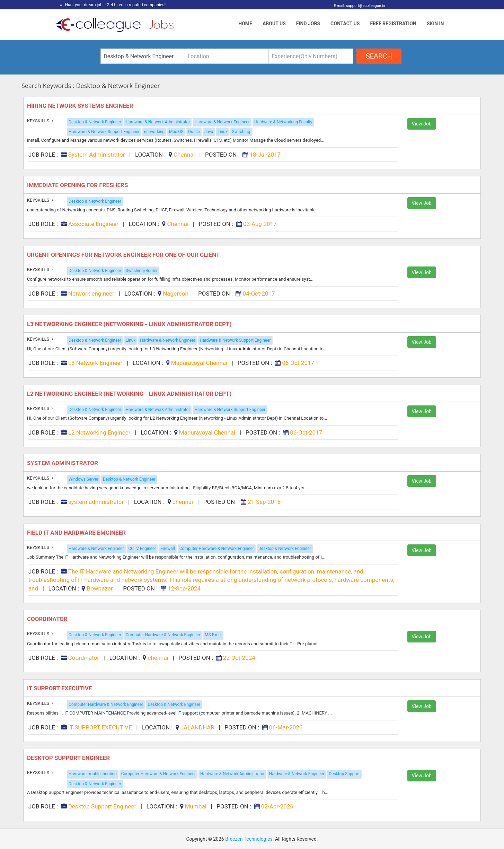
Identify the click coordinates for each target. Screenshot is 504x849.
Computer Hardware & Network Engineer (217, 549)
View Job (422, 124)
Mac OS (176, 132)
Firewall (167, 549)
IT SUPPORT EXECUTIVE (60, 688)
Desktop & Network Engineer (95, 122)
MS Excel (213, 635)
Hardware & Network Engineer (222, 122)
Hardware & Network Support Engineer (104, 132)
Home (245, 24)
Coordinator (48, 619)
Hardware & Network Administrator (158, 122)
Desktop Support (344, 774)
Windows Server (83, 479)
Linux (223, 132)
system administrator (63, 463)
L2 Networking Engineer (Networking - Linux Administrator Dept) (130, 394)
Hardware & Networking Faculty (283, 122)
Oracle (194, 132)
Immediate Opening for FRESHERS (78, 185)
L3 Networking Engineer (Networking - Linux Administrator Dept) (130, 324)
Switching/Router (142, 271)
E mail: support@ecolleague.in (358, 6)
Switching (241, 132)
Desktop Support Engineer (69, 758)
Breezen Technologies (249, 839)
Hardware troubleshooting (93, 774)
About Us (274, 24)
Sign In (435, 24)
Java (209, 132)
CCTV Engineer (142, 549)
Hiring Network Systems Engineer (81, 106)
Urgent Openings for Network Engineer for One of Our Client (125, 255)
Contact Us (345, 24)
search (379, 56)
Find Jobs (308, 24)
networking (154, 132)
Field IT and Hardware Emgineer (77, 533)
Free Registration (393, 24)
